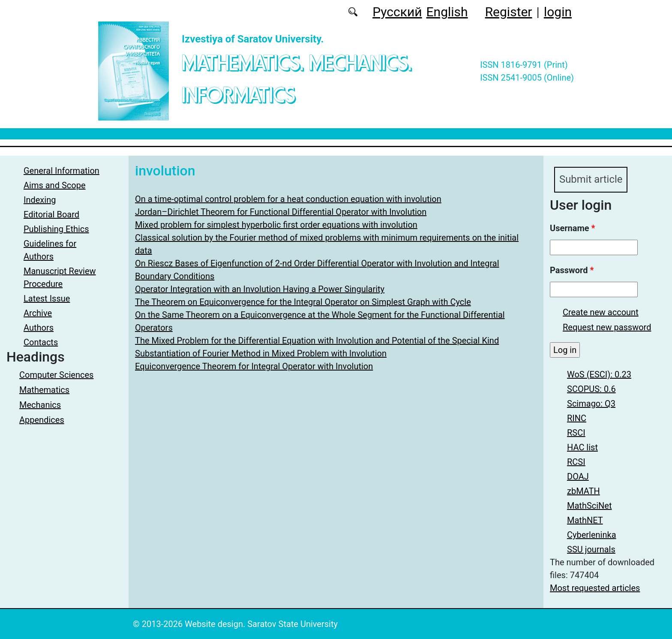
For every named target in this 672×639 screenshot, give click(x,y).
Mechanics (40, 405)
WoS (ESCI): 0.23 (599, 374)
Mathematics (44, 390)
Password (572, 270)
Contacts (41, 342)
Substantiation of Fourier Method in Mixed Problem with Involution (261, 353)
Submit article (591, 180)
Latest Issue (47, 298)
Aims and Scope (54, 185)
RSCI (576, 433)
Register (509, 12)
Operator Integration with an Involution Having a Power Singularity (260, 289)
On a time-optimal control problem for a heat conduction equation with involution (288, 199)
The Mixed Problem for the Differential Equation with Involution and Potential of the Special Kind (317, 341)
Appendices (42, 420)
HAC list (582, 447)
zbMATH (583, 491)
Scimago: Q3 (591, 404)
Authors (39, 328)
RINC (577, 418)
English (447, 12)
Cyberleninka (592, 535)
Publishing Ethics (56, 229)
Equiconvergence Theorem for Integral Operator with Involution (254, 366)
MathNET (585, 520)
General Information (61, 171)
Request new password (607, 327)
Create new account (601, 312)
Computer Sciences (56, 375)
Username (573, 228)
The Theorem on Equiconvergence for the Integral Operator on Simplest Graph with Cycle (303, 302)
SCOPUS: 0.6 (591, 389)
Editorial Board (51, 214)
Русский (397, 12)
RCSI (576, 462)
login (558, 12)
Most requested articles (595, 588)
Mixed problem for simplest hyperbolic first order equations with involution (276, 225)
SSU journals (591, 549)
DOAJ (578, 476)
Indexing (40, 200)
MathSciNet (589, 506)
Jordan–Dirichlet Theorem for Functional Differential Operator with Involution (281, 212)
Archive (38, 313)
